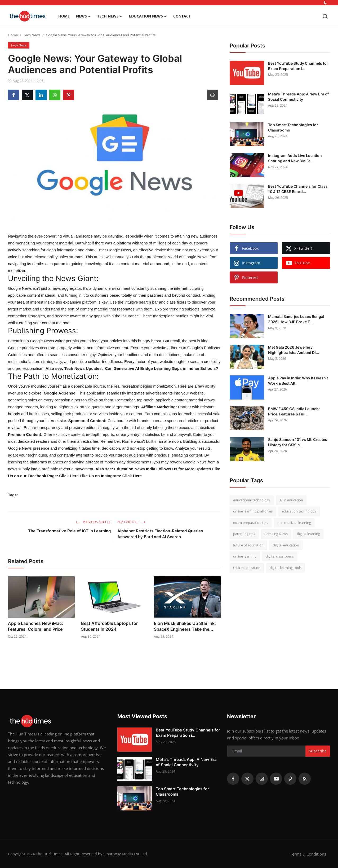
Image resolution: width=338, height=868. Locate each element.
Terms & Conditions (308, 854)
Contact (182, 16)
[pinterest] (290, 779)
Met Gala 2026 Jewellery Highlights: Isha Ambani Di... (293, 350)
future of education (248, 545)
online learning (245, 556)
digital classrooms (280, 556)
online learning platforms (253, 511)
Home (64, 16)
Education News (135, 469)
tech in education (247, 568)
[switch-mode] (326, 3)
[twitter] (247, 779)
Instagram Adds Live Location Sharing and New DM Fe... (295, 158)
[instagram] (262, 779)
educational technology (252, 500)
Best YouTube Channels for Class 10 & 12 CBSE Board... (298, 189)
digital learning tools (286, 568)
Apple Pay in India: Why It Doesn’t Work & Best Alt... (298, 381)
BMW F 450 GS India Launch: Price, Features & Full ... (294, 411)
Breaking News (276, 534)
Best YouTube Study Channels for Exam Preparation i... (298, 66)
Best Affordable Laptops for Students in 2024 (109, 626)
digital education (286, 545)
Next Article (131, 522)
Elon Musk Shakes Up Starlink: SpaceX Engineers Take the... (185, 626)
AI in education (291, 500)
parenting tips (244, 534)
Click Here (68, 476)
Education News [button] (148, 16)
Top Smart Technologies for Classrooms (293, 127)
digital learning (308, 534)
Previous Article (93, 522)
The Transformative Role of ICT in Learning (69, 531)
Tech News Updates (83, 368)
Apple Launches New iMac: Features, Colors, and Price (35, 626)
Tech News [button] (110, 16)
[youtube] (276, 779)
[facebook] (233, 779)
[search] (325, 16)
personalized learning (294, 523)
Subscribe (318, 751)
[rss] (305, 779)
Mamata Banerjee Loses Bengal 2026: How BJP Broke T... (296, 319)
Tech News (32, 35)
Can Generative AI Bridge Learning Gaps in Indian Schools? (162, 368)
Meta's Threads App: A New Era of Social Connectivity (298, 97)
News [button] (83, 16)
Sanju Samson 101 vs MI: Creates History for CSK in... (298, 442)
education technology (299, 511)
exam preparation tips (251, 523)
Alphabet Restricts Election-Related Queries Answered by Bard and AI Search (160, 534)
